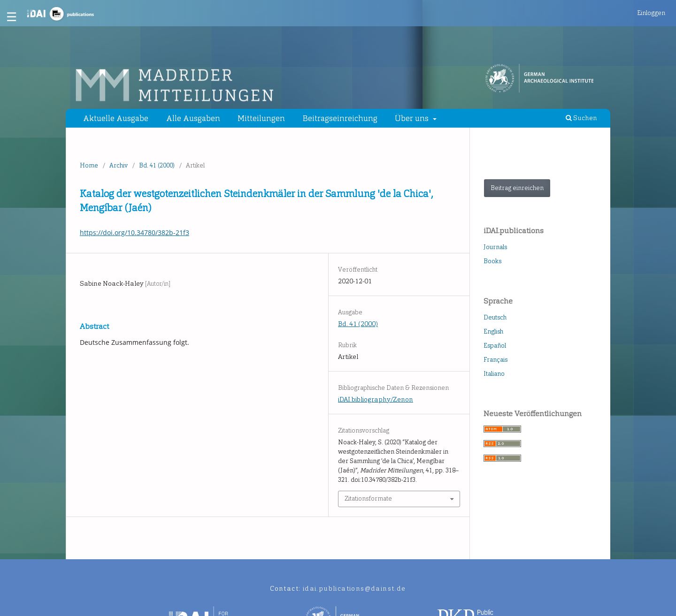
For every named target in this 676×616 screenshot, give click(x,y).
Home (89, 165)
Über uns (413, 118)
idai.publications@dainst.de (354, 589)
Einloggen (651, 13)
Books (492, 261)
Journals (495, 247)
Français (495, 360)
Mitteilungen (261, 118)
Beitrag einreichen (517, 188)
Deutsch (495, 317)
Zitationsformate (368, 498)
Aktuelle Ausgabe (116, 118)
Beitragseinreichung (340, 118)
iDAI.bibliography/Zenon (376, 399)
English (493, 331)
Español (495, 346)
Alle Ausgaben (193, 118)
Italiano (494, 374)
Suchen (581, 118)
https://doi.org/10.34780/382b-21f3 (134, 232)
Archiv (119, 165)
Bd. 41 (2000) (157, 165)
